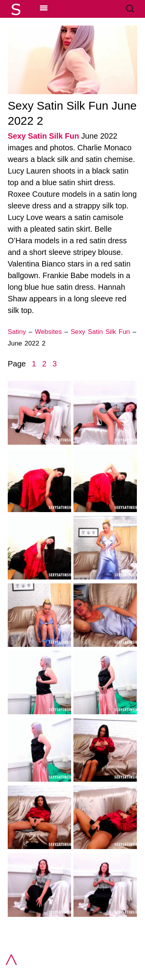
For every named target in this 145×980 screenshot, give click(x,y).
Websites (48, 332)
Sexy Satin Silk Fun (43, 136)
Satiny (17, 332)
